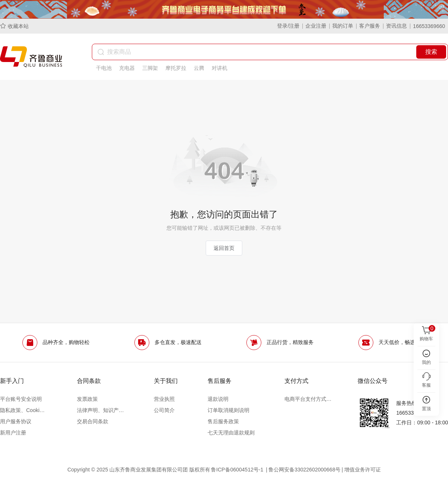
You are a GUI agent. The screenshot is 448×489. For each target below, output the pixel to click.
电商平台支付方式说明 (308, 399)
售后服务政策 (223, 421)
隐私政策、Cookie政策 (24, 410)
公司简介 (164, 410)
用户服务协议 (16, 421)
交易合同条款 (93, 421)
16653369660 (429, 26)
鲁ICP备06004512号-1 (238, 470)
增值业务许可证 (363, 470)
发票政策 (87, 399)
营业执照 (164, 399)
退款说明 (218, 399)
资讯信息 (396, 26)
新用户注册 (13, 433)
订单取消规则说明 (228, 410)
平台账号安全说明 (21, 399)
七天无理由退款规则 (231, 433)
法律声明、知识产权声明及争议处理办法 (100, 410)
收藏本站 (14, 26)
